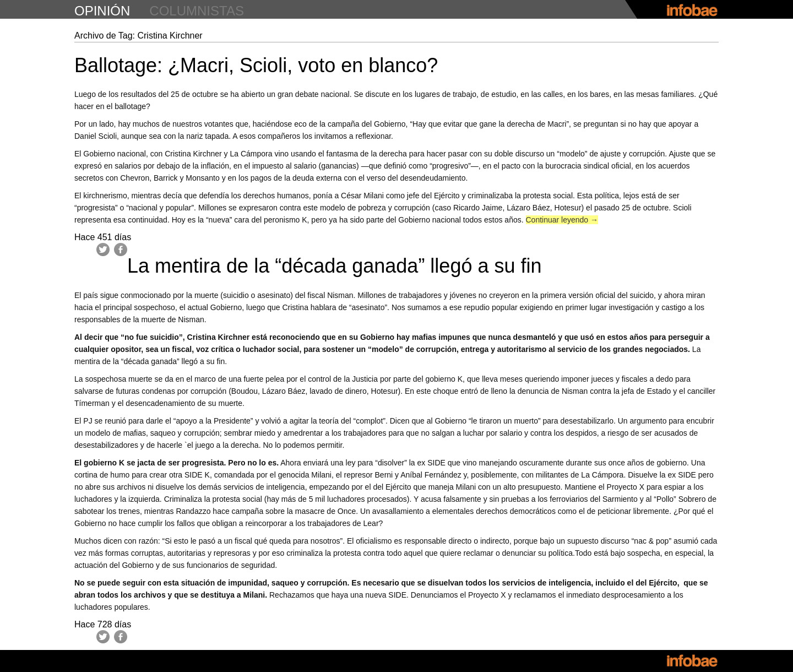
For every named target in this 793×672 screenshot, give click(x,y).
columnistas (197, 11)
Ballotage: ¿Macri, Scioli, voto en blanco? (256, 65)
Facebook (121, 250)
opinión (102, 11)
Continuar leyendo (562, 220)
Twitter (103, 250)
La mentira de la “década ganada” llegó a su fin (335, 266)
